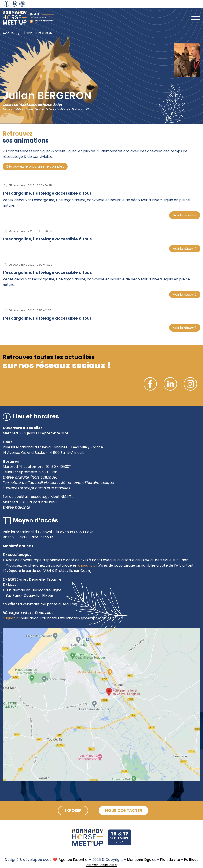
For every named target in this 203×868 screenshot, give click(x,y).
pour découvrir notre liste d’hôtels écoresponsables (65, 618)
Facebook (7, 4)
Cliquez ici (11, 618)
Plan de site (170, 860)
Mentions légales (142, 860)
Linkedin (14, 4)
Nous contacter (125, 811)
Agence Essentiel (73, 860)
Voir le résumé (185, 215)
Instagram (22, 4)
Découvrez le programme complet (35, 166)
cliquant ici (87, 565)
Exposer (72, 811)
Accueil (9, 33)
